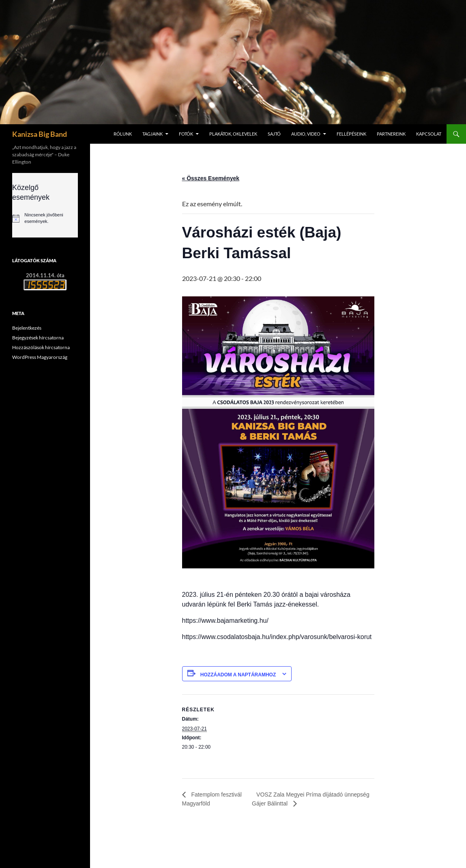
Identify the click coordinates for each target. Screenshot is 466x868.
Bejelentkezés (27, 328)
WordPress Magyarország (40, 357)
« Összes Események (211, 178)
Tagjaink (152, 134)
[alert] (45, 218)
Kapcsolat (429, 134)
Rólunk (123, 134)
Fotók (186, 134)
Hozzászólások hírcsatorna (41, 347)
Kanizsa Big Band (40, 134)
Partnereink (391, 134)
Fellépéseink (351, 134)
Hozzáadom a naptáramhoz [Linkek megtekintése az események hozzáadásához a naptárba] (238, 675)
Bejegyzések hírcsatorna (38, 338)
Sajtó (274, 134)
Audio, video (306, 134)
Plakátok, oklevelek (233, 134)
